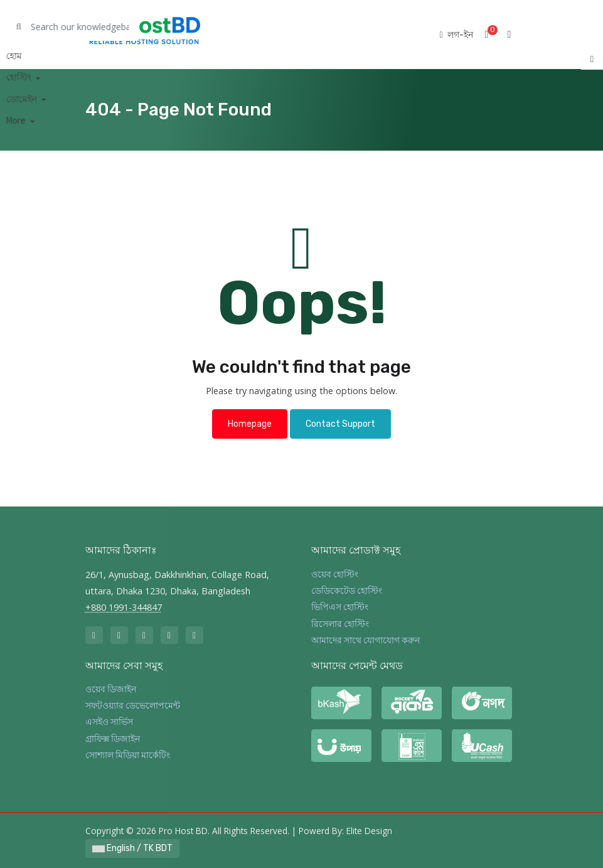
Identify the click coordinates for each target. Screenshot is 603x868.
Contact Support (340, 424)
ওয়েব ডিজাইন (111, 689)
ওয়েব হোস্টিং (335, 575)
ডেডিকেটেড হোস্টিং (347, 591)
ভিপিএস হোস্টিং (340, 607)
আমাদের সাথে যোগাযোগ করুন (366, 640)
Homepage (250, 424)
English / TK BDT (132, 848)
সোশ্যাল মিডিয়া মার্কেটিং (128, 755)
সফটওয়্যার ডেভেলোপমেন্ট (133, 706)
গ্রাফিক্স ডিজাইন (113, 739)
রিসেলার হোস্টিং (340, 624)
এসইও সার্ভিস (109, 722)
